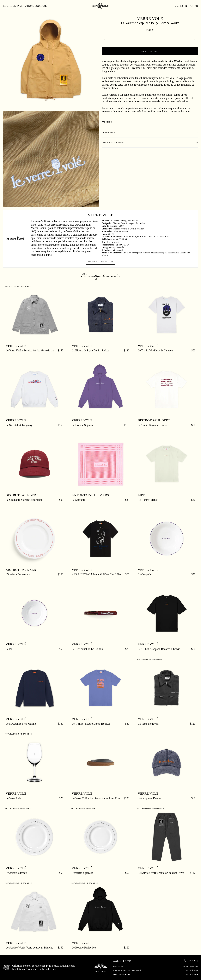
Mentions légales (122, 975)
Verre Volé (150, 19)
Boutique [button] (9, 6)
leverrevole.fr (113, 242)
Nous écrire (192, 971)
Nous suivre (192, 975)
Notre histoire (191, 967)
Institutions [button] (25, 6)
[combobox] (150, 40)
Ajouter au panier (150, 51)
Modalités (118, 967)
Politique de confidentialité (127, 971)
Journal (41, 6)
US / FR (179, 6)
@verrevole (119, 247)
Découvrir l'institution (100, 262)
